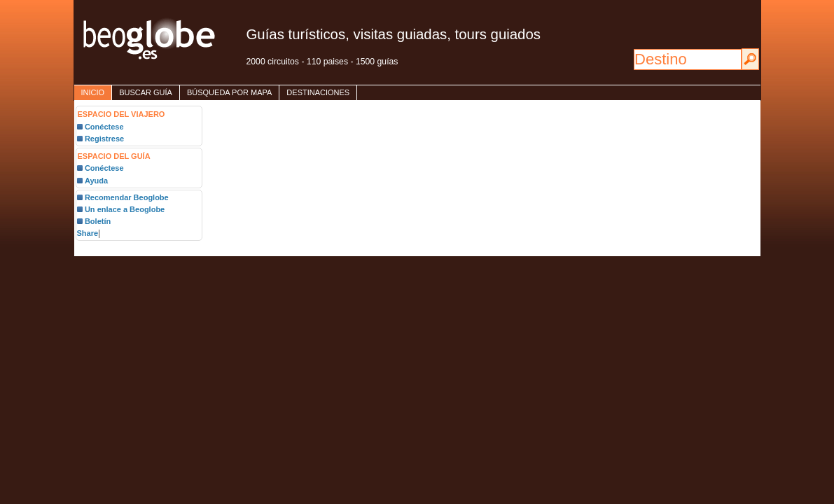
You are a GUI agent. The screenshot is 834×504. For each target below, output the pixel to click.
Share (88, 233)
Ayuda (96, 181)
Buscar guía (146, 92)
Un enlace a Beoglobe (125, 209)
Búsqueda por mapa (229, 92)
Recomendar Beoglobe (127, 197)
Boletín (98, 221)
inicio (93, 92)
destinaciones (318, 92)
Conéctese (104, 127)
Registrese (104, 139)
